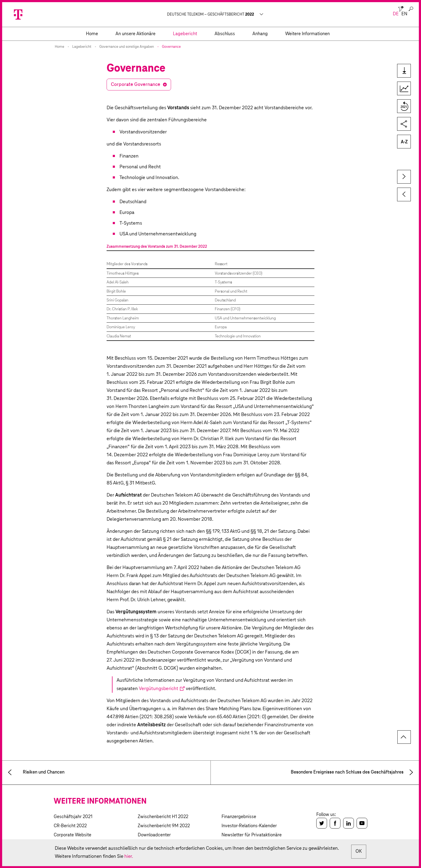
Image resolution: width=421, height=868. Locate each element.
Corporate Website (72, 835)
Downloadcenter (154, 835)
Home (59, 47)
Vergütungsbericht (159, 689)
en (404, 14)
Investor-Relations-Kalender (249, 826)
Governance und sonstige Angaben (127, 47)
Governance (171, 47)
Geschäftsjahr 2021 (73, 817)
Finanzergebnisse (239, 817)
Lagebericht (82, 47)
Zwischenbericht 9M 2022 (164, 826)
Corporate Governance (136, 85)
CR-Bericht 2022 (70, 826)
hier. (163, 856)
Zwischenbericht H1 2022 (163, 817)
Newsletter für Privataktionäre (252, 835)
